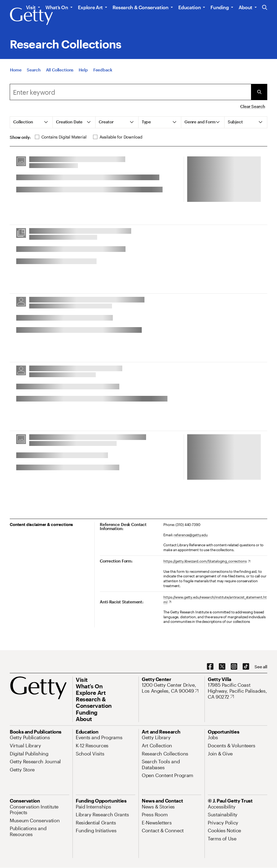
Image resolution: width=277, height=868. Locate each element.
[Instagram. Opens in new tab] (234, 667)
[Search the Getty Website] (265, 8)
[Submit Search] (259, 92)
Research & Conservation (141, 7)
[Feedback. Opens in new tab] (103, 73)
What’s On (57, 7)
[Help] (83, 73)
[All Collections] (60, 73)
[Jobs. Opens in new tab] (213, 737)
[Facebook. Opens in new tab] (210, 667)
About (245, 7)
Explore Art (90, 7)
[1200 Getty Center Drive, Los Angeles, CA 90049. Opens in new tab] (172, 688)
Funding (220, 7)
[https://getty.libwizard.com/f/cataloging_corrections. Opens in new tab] (207, 561)
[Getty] (31, 17)
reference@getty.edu (191, 535)
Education (190, 7)
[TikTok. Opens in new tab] (246, 667)
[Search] (34, 73)
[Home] (16, 73)
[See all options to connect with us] (261, 667)
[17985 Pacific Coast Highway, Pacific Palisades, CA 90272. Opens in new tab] (238, 691)
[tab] (31, 122)
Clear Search (253, 106)
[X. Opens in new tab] (222, 667)
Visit (31, 7)
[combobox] (130, 92)
